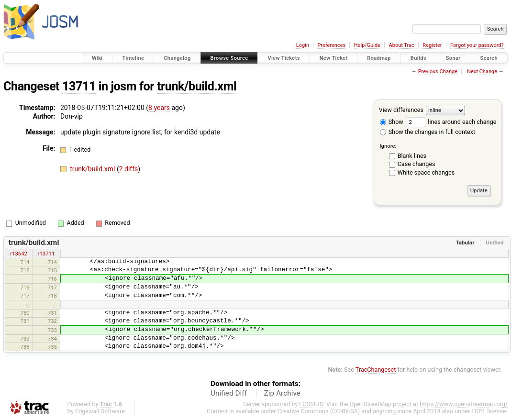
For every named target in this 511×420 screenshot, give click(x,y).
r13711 (46, 254)
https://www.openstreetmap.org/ (464, 404)
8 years (159, 108)
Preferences (331, 45)
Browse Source (229, 58)
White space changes (426, 172)
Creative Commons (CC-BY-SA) (319, 411)
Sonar (453, 58)
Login (303, 45)
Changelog (177, 58)
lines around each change (451, 122)
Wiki (97, 58)
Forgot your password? (477, 45)
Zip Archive (282, 393)
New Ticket (334, 58)
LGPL (478, 411)
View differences (401, 110)
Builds (418, 58)
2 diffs (129, 169)
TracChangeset (376, 370)
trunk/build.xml (197, 86)
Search (489, 58)
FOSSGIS (311, 404)
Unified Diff (229, 393)
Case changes (417, 164)
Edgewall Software (100, 411)
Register (432, 45)
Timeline (133, 58)
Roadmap (379, 58)
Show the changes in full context (428, 132)
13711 (79, 86)
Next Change (482, 72)
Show (392, 122)
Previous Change (438, 72)
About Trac (402, 45)
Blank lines (412, 156)
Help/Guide (367, 45)
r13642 (19, 254)
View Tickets (283, 58)
